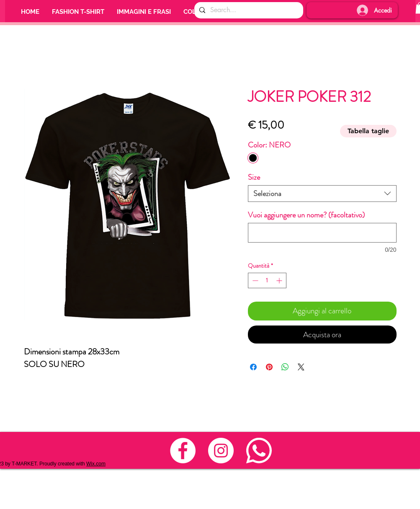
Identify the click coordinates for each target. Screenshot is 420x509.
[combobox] (322, 194)
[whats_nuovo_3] (259, 451)
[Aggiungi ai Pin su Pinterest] (269, 367)
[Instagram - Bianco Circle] (221, 451)
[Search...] (248, 10)
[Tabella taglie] (368, 131)
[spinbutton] (267, 280)
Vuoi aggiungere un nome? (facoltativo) (306, 215)
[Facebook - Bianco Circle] (183, 451)
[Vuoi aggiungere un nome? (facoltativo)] (322, 233)
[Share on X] (301, 367)
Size (254, 177)
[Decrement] (254, 280)
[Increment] (280, 280)
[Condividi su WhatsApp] (285, 367)
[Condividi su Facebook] (253, 367)
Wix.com (96, 464)
